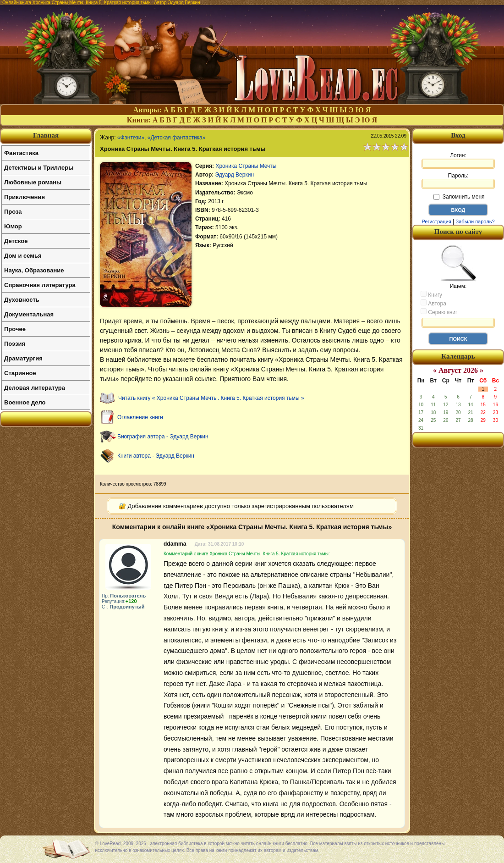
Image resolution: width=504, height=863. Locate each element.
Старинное (20, 373)
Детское (16, 241)
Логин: (458, 160)
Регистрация (436, 221)
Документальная (29, 314)
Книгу (431, 294)
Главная (46, 135)
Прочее (15, 329)
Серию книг (439, 312)
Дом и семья (23, 256)
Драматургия (23, 358)
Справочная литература (40, 285)
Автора (433, 303)
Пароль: (458, 181)
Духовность (22, 300)
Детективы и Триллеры (39, 168)
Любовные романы (33, 182)
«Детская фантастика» (177, 138)
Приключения (25, 197)
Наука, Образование (34, 270)
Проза (13, 212)
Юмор (13, 226)
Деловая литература (35, 388)
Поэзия (15, 344)
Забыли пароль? (475, 221)
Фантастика (21, 153)
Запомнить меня (459, 197)
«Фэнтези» (131, 138)
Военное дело (25, 402)
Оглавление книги (140, 417)
